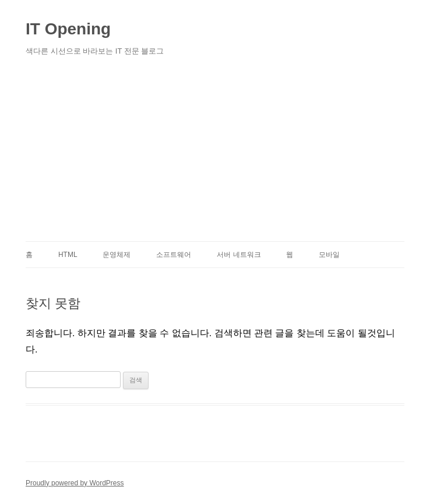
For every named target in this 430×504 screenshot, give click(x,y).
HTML (68, 255)
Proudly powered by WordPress (75, 483)
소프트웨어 (174, 255)
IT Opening (68, 29)
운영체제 (117, 255)
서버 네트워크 (239, 255)
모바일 (329, 255)
